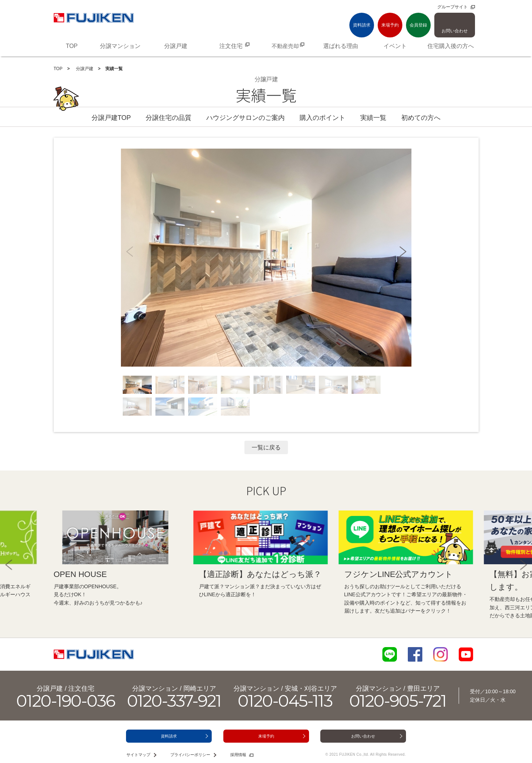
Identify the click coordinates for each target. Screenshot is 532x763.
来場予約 (390, 25)
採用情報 (238, 755)
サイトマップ (138, 755)
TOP (58, 69)
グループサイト (452, 7)
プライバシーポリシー (190, 755)
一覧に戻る (266, 447)
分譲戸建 (84, 69)
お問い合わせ (455, 31)
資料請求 (362, 25)
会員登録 (418, 25)
